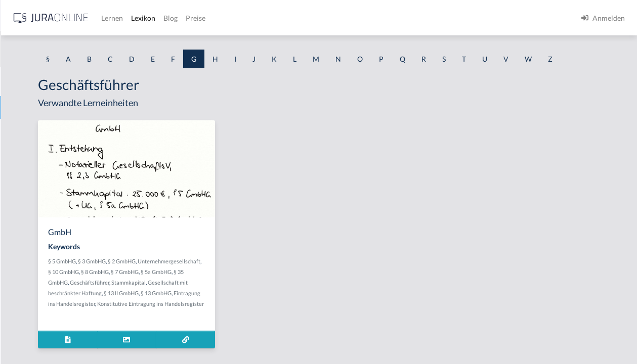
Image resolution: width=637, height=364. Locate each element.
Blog (331, 18)
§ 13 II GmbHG (253, 322)
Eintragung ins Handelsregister (239, 333)
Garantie (22, 176)
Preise (356, 18)
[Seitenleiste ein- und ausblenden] (146, 15)
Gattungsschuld (33, 198)
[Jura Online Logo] (212, 18)
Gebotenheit (28, 267)
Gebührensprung (35, 312)
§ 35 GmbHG (280, 301)
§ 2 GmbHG (253, 280)
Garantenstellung (35, 153)
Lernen (273, 18)
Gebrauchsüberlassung (44, 289)
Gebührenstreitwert (39, 335)
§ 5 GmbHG (194, 280)
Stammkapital (238, 312)
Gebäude (22, 221)
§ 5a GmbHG (247, 301)
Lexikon (304, 18)
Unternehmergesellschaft (211, 290)
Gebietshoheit (30, 244)
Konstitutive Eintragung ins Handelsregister (233, 344)
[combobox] (81, 49)
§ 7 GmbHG (215, 301)
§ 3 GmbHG (223, 280)
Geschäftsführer (199, 312)
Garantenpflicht (33, 130)
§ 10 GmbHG (260, 290)
